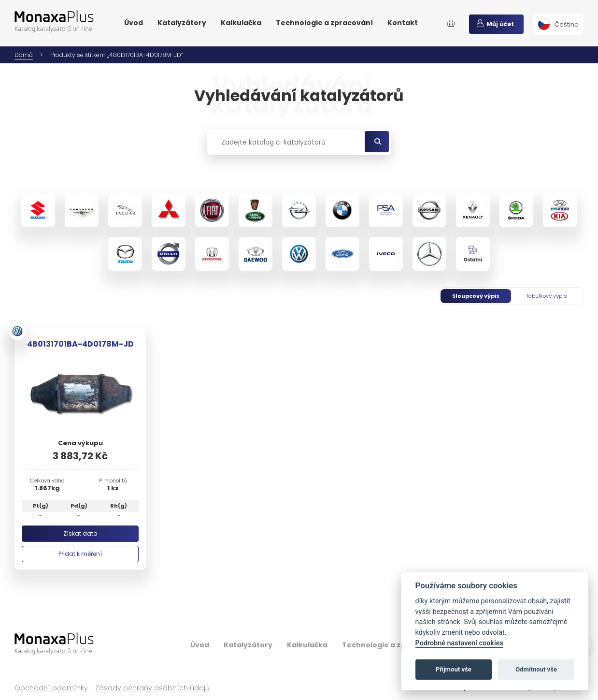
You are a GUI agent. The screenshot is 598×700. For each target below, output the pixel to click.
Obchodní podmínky (51, 688)
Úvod (134, 23)
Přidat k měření (80, 554)
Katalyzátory (182, 23)
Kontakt (403, 23)
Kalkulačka (241, 23)
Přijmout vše (454, 669)
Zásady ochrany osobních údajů (152, 688)
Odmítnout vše (536, 669)
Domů (24, 55)
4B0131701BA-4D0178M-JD (80, 344)
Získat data (80, 533)
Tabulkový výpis (547, 296)
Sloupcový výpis (476, 296)
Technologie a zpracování (324, 23)
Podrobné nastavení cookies (459, 643)
